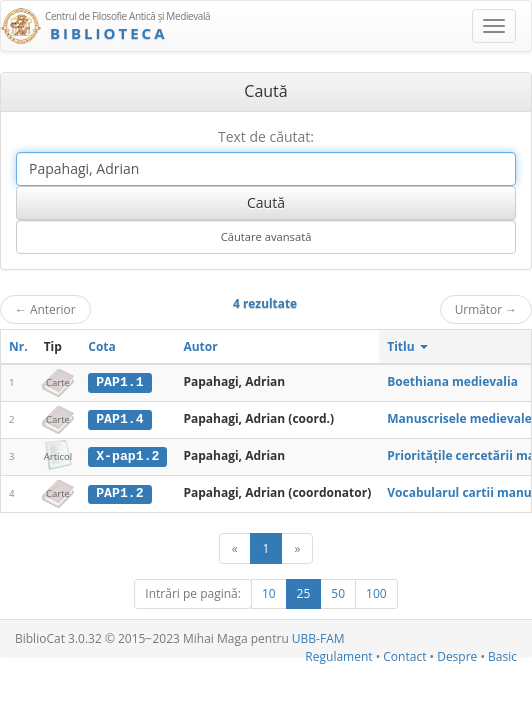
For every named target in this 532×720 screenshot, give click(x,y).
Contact (404, 654)
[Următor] (297, 547)
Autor (200, 346)
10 (269, 592)
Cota (102, 346)
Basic (502, 654)
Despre (457, 654)
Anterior (45, 309)
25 (304, 592)
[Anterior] (235, 547)
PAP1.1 (119, 382)
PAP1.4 (119, 419)
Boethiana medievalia (452, 381)
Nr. (18, 346)
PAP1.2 (119, 492)
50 (338, 592)
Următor (486, 309)
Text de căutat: (266, 136)
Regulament (338, 654)
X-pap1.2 (127, 455)
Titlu (407, 346)
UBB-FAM (318, 637)
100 (376, 592)
